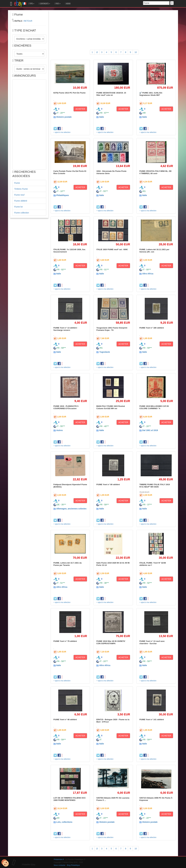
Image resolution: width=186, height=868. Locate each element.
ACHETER (80, 109)
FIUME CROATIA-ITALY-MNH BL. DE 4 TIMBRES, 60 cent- (155, 172)
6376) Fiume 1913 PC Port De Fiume (70, 93)
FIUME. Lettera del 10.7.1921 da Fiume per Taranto (68, 564)
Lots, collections (64, 822)
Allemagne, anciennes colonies (71, 509)
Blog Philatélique (73, 865)
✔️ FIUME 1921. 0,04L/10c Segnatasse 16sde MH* (151, 94)
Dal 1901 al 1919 (150, 430)
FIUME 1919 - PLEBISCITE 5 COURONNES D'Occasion (66, 407)
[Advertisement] (29, 124)
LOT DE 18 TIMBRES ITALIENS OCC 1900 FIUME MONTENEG (70, 799)
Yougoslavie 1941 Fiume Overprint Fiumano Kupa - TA (112, 329)
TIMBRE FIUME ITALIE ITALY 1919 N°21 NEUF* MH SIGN (155, 486)
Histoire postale (64, 117)
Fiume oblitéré (21, 201)
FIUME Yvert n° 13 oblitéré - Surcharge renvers (66, 329)
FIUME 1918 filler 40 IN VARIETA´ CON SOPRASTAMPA (111, 642)
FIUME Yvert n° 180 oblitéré (152, 328)
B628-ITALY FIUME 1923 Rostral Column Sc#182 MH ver (111, 407)
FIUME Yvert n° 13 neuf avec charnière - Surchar (152, 642)
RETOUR (28, 21)
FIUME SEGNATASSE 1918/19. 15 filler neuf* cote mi (111, 94)
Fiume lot (18, 207)
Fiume (17, 183)
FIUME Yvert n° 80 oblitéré (108, 484)
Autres (59, 430)
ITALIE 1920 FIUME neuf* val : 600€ (112, 249)
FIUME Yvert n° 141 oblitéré (152, 720)
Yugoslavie (105, 352)
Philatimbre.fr (59, 859)
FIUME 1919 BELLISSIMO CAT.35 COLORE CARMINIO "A (154, 407)
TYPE (31, 4)
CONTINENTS (44, 4)
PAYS (58, 4)
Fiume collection (22, 213)
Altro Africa (148, 274)
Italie (102, 117)
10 (136, 52)
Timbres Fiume (21, 189)
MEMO (68, 4)
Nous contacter (60, 865)
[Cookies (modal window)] (5, 863)
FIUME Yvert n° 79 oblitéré (65, 641)
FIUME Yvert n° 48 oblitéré (65, 720)
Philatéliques (62, 195)
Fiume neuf (19, 195)
